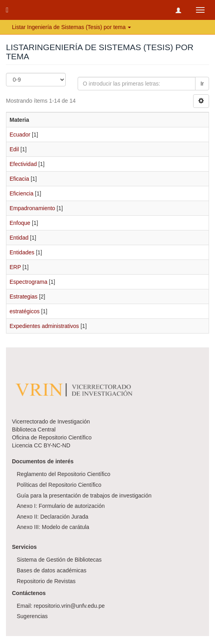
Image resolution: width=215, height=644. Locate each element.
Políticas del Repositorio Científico (59, 485)
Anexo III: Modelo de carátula (53, 527)
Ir (202, 84)
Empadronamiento (32, 208)
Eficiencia (21, 193)
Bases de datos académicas (52, 570)
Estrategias (23, 297)
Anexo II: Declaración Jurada (53, 517)
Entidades (22, 252)
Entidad (19, 238)
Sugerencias (32, 616)
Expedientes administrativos (44, 326)
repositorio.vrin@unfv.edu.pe (69, 606)
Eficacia (19, 179)
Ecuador (20, 135)
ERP (15, 267)
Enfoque (20, 223)
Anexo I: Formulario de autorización (61, 506)
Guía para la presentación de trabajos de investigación (84, 496)
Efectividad (23, 164)
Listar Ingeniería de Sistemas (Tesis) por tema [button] (71, 27)
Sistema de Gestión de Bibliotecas (59, 560)
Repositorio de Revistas (46, 581)
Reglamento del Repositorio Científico (64, 474)
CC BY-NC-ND (52, 445)
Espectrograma (28, 282)
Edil (14, 149)
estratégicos (24, 311)
